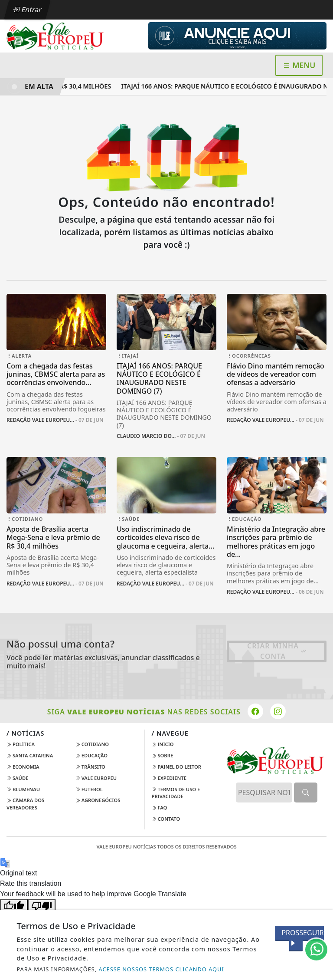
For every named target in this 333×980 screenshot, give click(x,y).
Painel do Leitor (177, 767)
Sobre (163, 755)
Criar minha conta (277, 651)
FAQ (160, 807)
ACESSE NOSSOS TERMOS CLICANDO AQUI (162, 969)
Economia (23, 767)
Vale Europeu (96, 778)
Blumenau (23, 789)
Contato (166, 819)
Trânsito (90, 767)
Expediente (169, 778)
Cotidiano (92, 744)
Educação (91, 755)
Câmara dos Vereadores (25, 804)
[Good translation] (14, 906)
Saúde (17, 778)
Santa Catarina (30, 755)
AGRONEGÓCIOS (98, 800)
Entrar (27, 10)
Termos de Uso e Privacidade (176, 793)
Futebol (89, 789)
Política (21, 744)
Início (163, 744)
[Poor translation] (42, 906)
